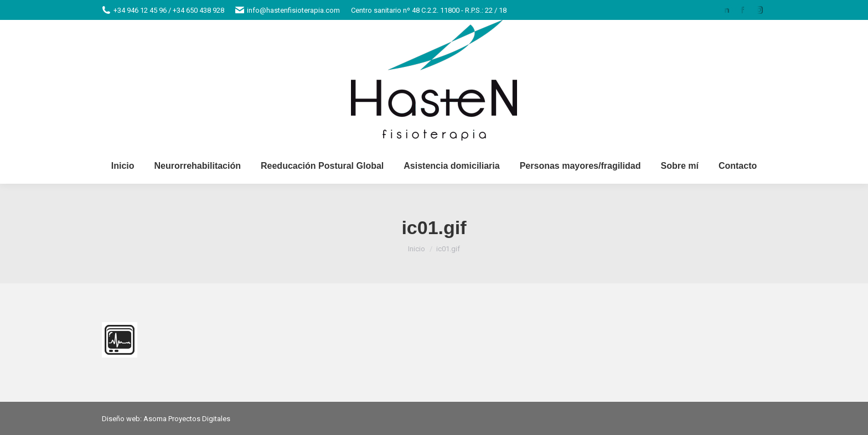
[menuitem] (123, 166)
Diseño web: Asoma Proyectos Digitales (166, 419)
